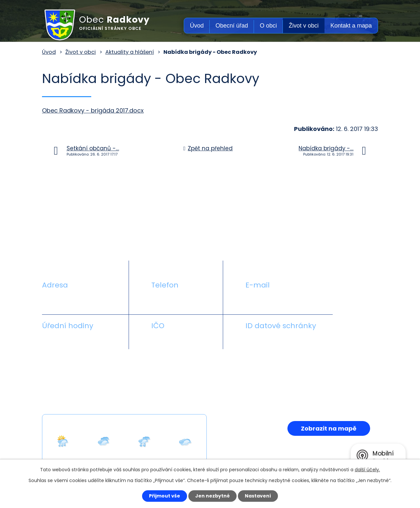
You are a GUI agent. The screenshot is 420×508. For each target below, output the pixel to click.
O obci (268, 26)
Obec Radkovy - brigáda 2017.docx (93, 110)
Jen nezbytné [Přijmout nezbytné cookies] (212, 496)
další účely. (367, 470)
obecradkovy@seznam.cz (283, 300)
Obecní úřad (232, 26)
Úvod (197, 26)
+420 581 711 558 (175, 300)
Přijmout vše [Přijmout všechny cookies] (165, 496)
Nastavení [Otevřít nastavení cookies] (258, 496)
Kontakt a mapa (351, 26)
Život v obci (304, 26)
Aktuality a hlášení (130, 52)
